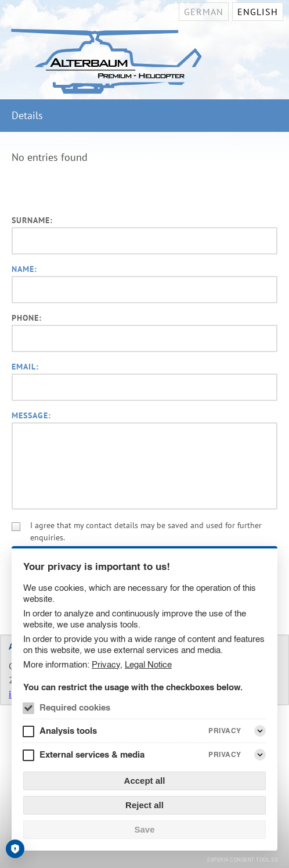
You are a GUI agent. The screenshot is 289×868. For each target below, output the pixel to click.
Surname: (32, 220)
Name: (24, 269)
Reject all (144, 805)
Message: (31, 415)
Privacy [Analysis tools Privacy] (225, 731)
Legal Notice (148, 664)
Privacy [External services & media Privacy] (225, 754)
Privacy (106, 664)
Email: (25, 367)
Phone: (27, 318)
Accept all (145, 781)
